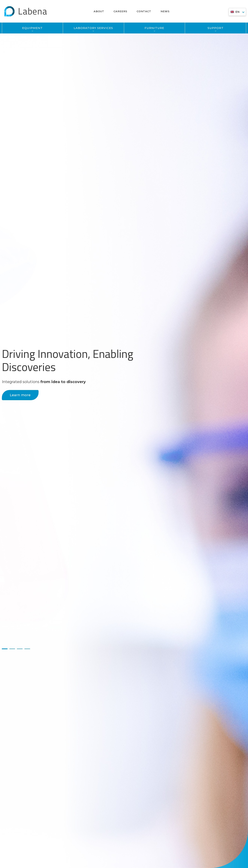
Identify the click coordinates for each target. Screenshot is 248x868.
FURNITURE (154, 28)
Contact (144, 11)
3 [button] (20, 649)
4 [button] (27, 649)
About (99, 11)
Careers (120, 11)
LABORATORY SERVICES (93, 28)
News (165, 11)
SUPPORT (216, 28)
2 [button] (12, 649)
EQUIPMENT (32, 28)
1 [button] (5, 649)
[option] (124, 434)
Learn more (20, 395)
